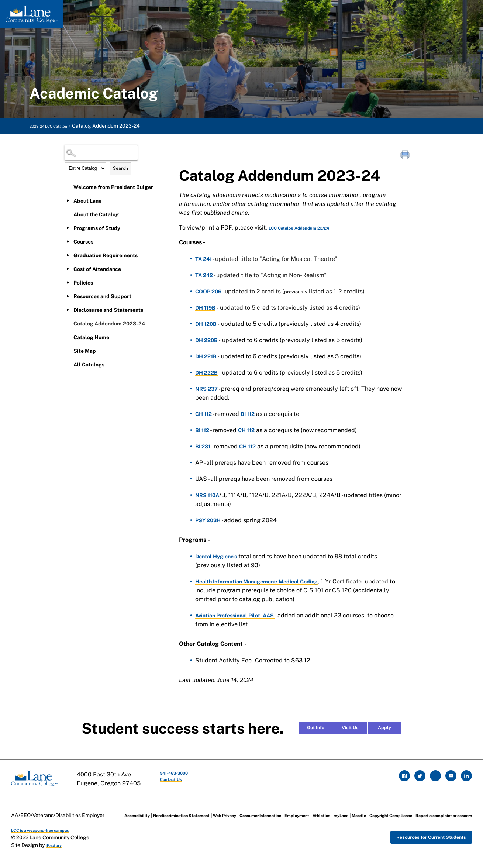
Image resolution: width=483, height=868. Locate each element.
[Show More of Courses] (68, 241)
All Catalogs (89, 365)
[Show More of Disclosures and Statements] (68, 310)
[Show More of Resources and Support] (68, 296)
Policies (83, 283)
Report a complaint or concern (203, 821)
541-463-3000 (185, 774)
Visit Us (350, 728)
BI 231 (204, 446)
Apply (384, 728)
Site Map (85, 351)
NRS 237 (208, 389)
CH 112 (205, 414)
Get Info (316, 728)
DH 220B (208, 340)
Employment (327, 810)
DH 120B (207, 324)
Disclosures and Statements (108, 310)
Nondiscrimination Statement (178, 810)
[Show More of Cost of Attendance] (68, 269)
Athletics (358, 810)
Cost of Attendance (97, 269)
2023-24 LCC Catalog (56, 126)
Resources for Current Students (421, 846)
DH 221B (207, 356)
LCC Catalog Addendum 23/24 (312, 228)
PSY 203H (210, 520)
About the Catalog (96, 214)
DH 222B (208, 373)
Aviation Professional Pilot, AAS (240, 615)
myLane (382, 810)
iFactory (56, 852)
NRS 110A (209, 495)
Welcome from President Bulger (113, 187)
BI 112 (251, 414)
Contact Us (180, 783)
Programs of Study (97, 228)
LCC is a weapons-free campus (49, 837)
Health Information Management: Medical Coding (264, 581)
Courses (83, 242)
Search (120, 168)
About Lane (87, 201)
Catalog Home (91, 337)
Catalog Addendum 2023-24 (109, 324)
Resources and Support (102, 296)
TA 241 (205, 259)
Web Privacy (234, 810)
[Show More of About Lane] (68, 200)
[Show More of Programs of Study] (68, 228)
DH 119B (207, 308)
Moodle (405, 810)
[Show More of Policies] (68, 282)
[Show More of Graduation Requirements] (68, 255)
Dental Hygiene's (219, 556)
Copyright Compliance (134, 821)
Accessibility (122, 810)
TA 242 (206, 275)
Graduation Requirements (106, 255)
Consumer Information (280, 810)
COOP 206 (210, 291)
